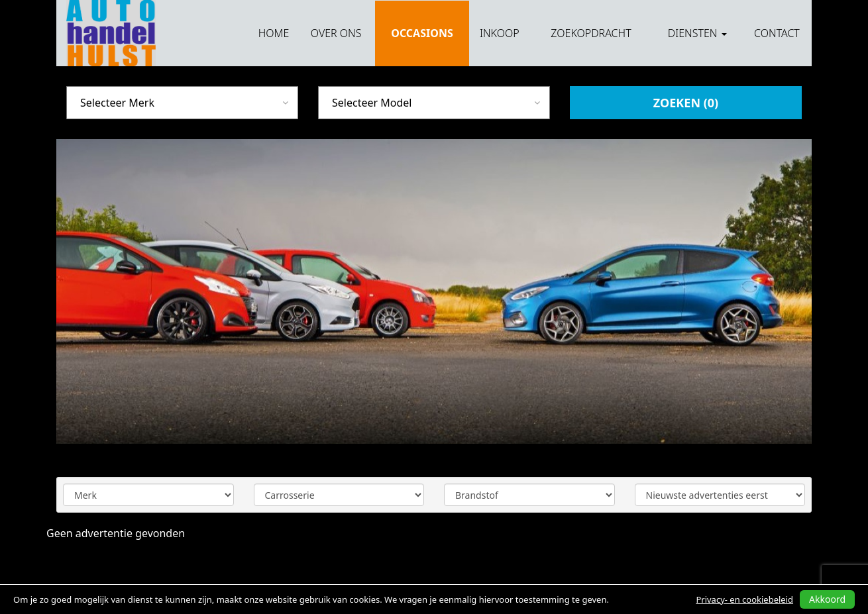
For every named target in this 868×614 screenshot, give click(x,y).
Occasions (422, 33)
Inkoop (500, 33)
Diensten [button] (697, 33)
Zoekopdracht (591, 33)
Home (274, 33)
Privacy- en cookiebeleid (744, 599)
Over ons (336, 33)
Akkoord (827, 599)
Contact (777, 33)
